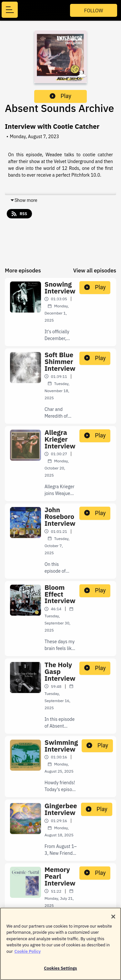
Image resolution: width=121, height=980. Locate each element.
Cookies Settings (60, 971)
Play (60, 96)
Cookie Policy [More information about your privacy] (27, 954)
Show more (24, 200)
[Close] (113, 919)
